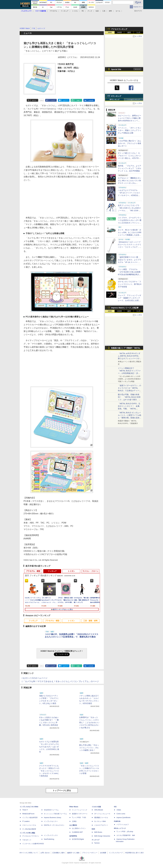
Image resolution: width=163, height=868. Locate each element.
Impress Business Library (53, 818)
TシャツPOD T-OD (79, 818)
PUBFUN (117, 821)
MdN (93, 829)
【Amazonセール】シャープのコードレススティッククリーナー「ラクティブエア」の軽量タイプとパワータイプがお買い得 (130, 247)
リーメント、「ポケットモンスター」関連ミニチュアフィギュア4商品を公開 (130, 130)
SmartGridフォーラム (51, 810)
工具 (104, 11)
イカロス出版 (96, 807)
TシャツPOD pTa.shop (125, 832)
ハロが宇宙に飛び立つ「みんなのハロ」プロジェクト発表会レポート (130, 143)
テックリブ (96, 840)
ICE (115, 807)
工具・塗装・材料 (90, 621)
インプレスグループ (116, 853)
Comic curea (121, 814)
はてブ (65, 100)
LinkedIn (91, 100)
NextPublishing (49, 839)
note (78, 100)
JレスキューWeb (100, 821)
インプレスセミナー (51, 821)
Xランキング (116, 96)
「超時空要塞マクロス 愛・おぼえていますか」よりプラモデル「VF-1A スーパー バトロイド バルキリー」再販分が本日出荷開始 (130, 262)
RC (83, 11)
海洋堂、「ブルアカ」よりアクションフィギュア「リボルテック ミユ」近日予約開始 (130, 168)
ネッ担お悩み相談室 (29, 829)
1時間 (110, 32)
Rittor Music (74, 807)
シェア (53, 100)
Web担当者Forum (28, 814)
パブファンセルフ (123, 825)
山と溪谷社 (73, 825)
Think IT (25, 810)
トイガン (75, 11)
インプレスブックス (51, 835)
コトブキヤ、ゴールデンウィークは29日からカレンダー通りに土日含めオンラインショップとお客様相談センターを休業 (130, 223)
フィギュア (65, 11)
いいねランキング (134, 100)
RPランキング (115, 100)
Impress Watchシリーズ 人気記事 (125, 308)
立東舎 (74, 821)
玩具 (97, 11)
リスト (42, 100)
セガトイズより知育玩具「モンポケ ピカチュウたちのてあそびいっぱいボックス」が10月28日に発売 (49, 747)
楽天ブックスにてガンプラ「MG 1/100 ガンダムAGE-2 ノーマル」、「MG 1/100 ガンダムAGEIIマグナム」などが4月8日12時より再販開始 (129, 211)
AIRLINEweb (99, 810)
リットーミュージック (80, 810)
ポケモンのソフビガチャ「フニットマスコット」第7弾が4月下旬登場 (130, 284)
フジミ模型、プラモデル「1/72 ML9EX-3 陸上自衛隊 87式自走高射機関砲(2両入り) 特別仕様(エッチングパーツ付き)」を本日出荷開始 (129, 274)
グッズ (90, 11)
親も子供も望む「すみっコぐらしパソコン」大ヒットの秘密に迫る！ (89, 748)
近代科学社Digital (78, 839)
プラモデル (53, 11)
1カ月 (138, 32)
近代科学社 (73, 836)
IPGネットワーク (120, 828)
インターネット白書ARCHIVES (33, 844)
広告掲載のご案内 (58, 853)
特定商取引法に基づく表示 (134, 853)
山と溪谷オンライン (79, 828)
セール (118, 11)
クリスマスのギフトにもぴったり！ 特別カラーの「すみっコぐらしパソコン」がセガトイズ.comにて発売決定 (49, 771)
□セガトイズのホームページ (35, 678)
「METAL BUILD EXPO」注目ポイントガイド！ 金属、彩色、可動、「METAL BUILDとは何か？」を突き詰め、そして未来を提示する (130, 409)
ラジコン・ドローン (90, 571)
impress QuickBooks (123, 818)
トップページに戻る (62, 790)
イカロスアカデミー (101, 825)
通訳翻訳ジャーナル (101, 818)
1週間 (129, 32)
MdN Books (98, 832)
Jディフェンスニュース (102, 814)
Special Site (116, 69)
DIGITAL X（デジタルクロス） (54, 825)
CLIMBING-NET (77, 832)
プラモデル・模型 (33, 571)
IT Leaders (26, 821)
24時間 (119, 32)
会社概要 (103, 853)
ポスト (34, 100)
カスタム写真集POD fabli (126, 835)
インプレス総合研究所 (30, 818)
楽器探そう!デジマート (80, 814)
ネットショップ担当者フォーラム (55, 814)
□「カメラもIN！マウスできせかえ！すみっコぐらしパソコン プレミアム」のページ (60, 681)
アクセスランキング (119, 29)
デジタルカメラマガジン (31, 836)
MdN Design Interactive (102, 836)
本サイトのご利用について (29, 853)
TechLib (97, 843)
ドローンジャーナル (29, 825)
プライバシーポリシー (90, 853)
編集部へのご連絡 (73, 853)
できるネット (27, 840)
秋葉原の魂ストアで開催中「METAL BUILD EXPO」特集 (126, 349)
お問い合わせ (45, 853)
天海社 (119, 810)
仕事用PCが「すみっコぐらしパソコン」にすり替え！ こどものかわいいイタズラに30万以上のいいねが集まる (89, 722)
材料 (110, 11)
